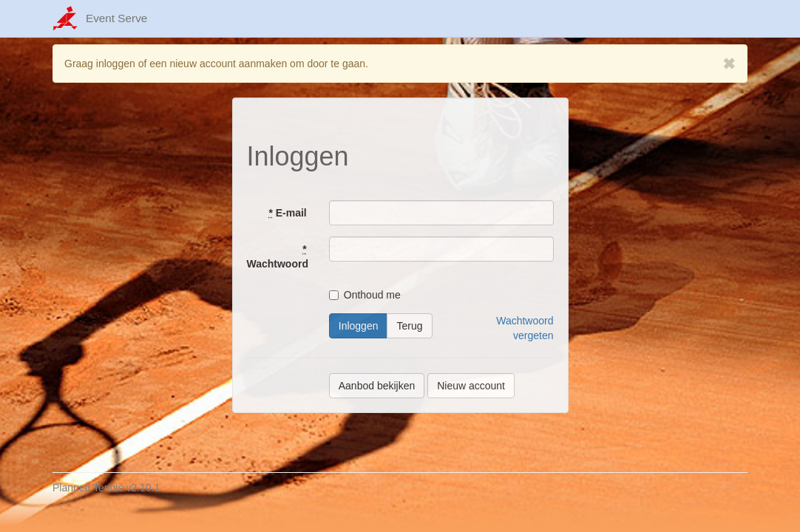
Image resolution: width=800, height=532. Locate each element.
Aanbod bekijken (377, 386)
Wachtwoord (278, 256)
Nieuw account (471, 386)
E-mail (287, 213)
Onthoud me (365, 295)
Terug (409, 326)
